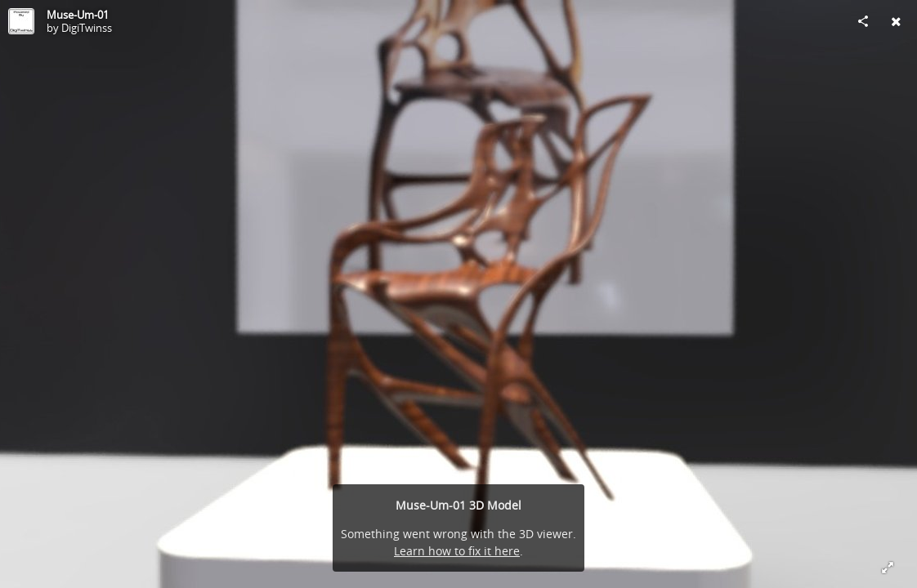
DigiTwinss (87, 28)
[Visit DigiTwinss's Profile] (21, 21)
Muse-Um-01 (78, 15)
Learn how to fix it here (457, 551)
